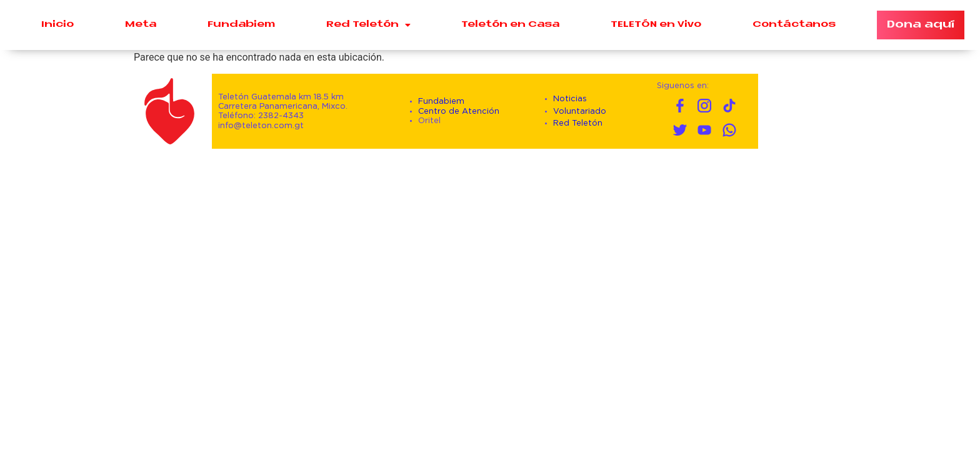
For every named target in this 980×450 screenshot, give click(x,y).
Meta (141, 25)
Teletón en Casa (510, 25)
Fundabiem (241, 25)
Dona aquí (921, 25)
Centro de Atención (459, 112)
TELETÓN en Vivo (656, 25)
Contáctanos (794, 25)
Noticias (570, 99)
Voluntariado (580, 112)
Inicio (57, 25)
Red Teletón (368, 25)
